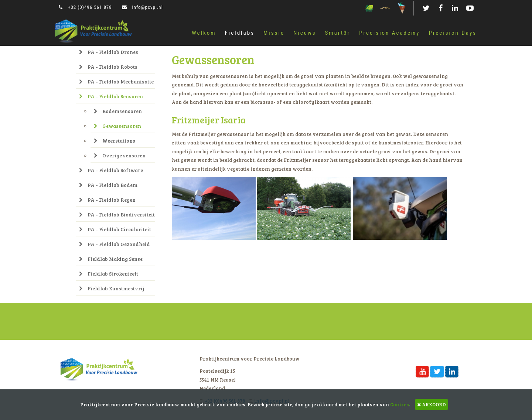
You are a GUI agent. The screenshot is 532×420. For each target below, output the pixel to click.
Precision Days (453, 33)
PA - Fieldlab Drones (109, 52)
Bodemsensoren (118, 111)
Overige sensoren (120, 155)
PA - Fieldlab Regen (107, 200)
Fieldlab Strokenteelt (109, 274)
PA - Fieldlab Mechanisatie (116, 81)
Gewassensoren (117, 126)
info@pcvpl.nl (142, 7)
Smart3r (338, 33)
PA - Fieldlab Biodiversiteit (117, 214)
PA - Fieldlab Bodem (108, 185)
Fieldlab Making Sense (111, 259)
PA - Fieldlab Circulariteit (115, 229)
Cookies (400, 404)
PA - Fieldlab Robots (108, 67)
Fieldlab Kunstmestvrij (112, 288)
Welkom (204, 33)
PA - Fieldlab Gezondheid (115, 244)
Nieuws (305, 33)
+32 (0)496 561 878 (85, 7)
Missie (274, 33)
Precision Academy (389, 33)
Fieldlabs (240, 33)
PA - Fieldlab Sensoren (111, 96)
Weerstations (115, 141)
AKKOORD (432, 404)
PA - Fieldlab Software (111, 170)
